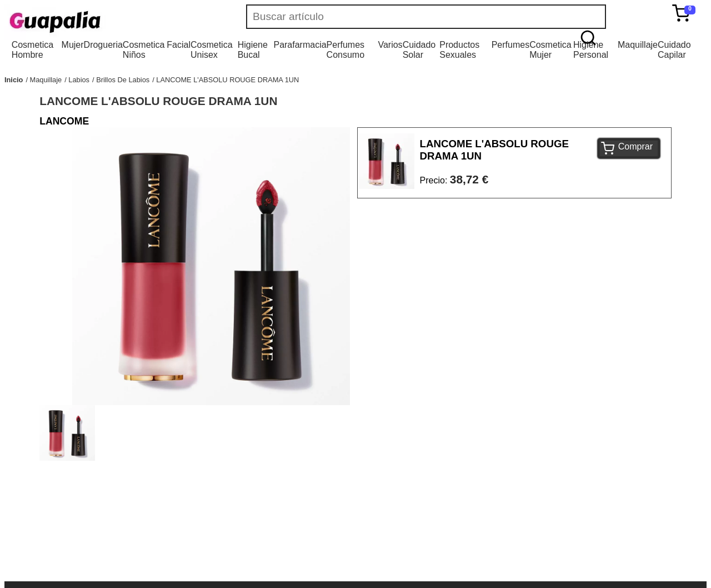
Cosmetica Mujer (550, 50)
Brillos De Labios (123, 80)
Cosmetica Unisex (212, 50)
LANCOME (64, 121)
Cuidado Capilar (674, 50)
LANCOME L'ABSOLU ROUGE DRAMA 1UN (227, 80)
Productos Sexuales (459, 50)
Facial (179, 45)
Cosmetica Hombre (33, 50)
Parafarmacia (300, 45)
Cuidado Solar (419, 50)
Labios (79, 80)
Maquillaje (638, 45)
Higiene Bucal (253, 50)
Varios (390, 45)
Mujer (73, 45)
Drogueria (103, 45)
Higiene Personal (591, 50)
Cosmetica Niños (144, 50)
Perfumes (510, 45)
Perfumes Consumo (346, 50)
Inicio (14, 80)
